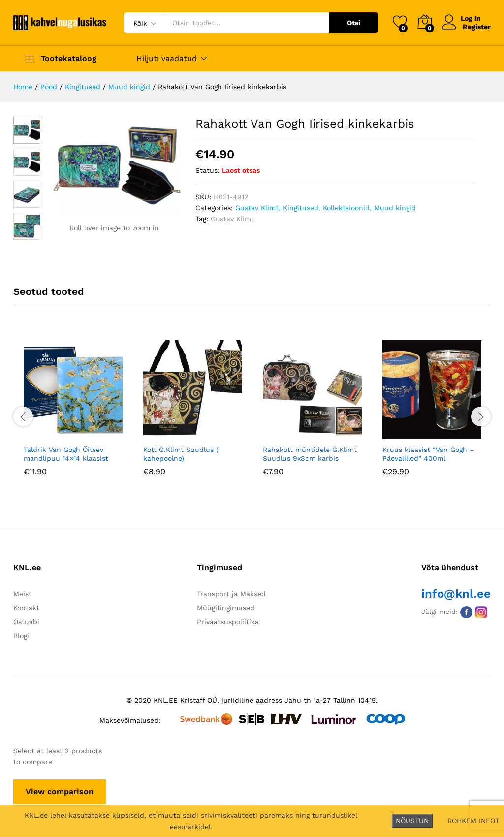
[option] (73, 415)
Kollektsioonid (346, 208)
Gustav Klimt (257, 208)
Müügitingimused (226, 608)
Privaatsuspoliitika (228, 622)
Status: (207, 170)
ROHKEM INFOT (473, 821)
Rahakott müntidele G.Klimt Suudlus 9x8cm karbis (310, 454)
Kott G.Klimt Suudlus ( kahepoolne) (181, 454)
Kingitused (301, 208)
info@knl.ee (456, 594)
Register (477, 27)
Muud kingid (395, 208)
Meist (22, 594)
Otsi (354, 23)
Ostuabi (26, 622)
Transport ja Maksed (231, 594)
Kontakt (26, 608)
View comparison (60, 791)
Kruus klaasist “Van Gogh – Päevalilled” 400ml (428, 454)
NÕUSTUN (412, 821)
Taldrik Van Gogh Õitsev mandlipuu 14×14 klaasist (66, 454)
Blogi (21, 636)
